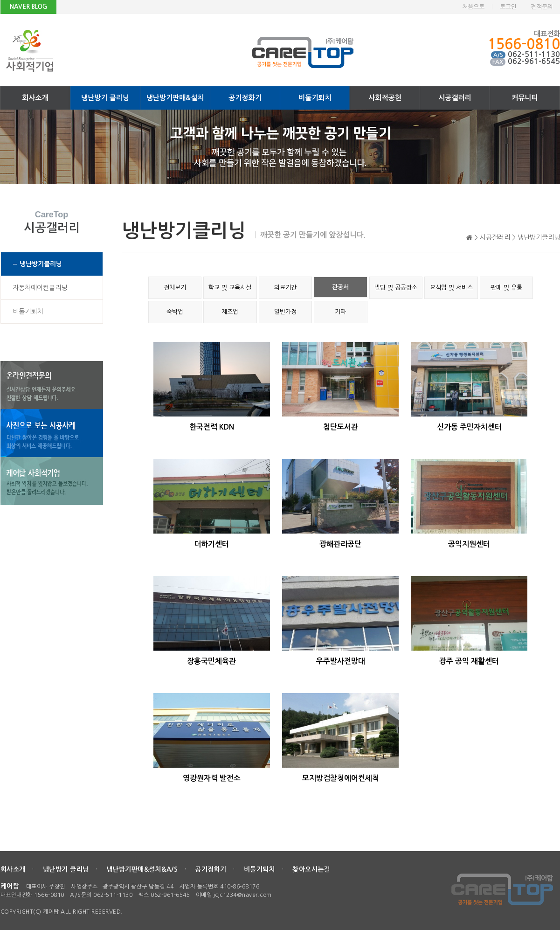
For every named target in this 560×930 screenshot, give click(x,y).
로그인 (508, 7)
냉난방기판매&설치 (175, 98)
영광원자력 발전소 (212, 778)
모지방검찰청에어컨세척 (341, 778)
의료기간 (285, 288)
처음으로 (473, 7)
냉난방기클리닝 (41, 264)
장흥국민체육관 (211, 661)
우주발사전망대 (341, 661)
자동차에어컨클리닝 (40, 288)
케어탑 (10, 886)
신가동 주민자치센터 (469, 427)
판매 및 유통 (506, 288)
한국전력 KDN (212, 427)
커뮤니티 (525, 98)
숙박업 (175, 312)
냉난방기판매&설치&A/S (142, 869)
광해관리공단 (340, 544)
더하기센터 (211, 544)
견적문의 (542, 7)
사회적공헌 (385, 98)
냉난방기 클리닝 (105, 98)
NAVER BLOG (28, 7)
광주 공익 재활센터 (469, 661)
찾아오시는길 (311, 869)
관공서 (340, 287)
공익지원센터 (469, 544)
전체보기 (175, 288)
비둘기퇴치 (315, 98)
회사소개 (35, 98)
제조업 (230, 312)
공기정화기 (245, 98)
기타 (340, 312)
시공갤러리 (455, 98)
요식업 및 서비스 (451, 288)
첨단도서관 (341, 427)
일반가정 (285, 312)
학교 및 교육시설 (230, 288)
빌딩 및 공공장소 (396, 288)
